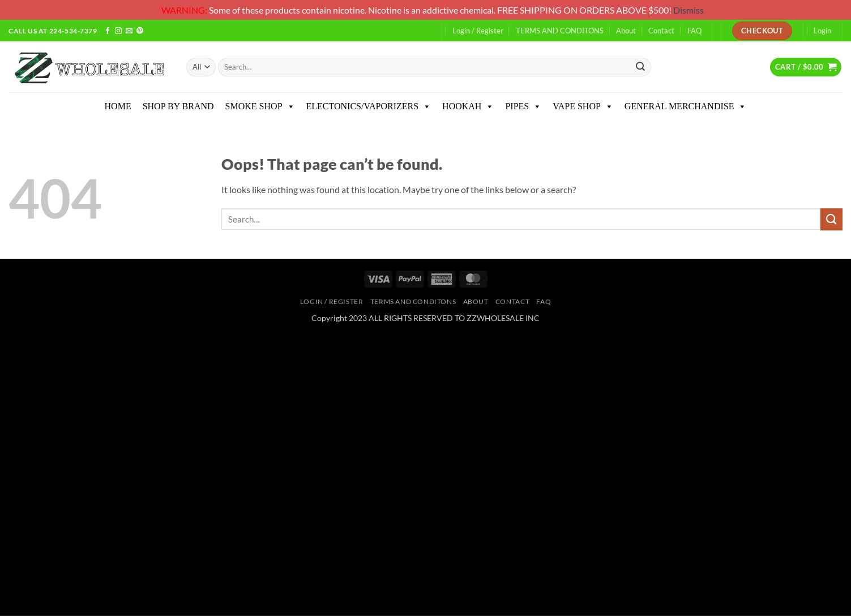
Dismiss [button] (689, 10)
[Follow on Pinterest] (140, 31)
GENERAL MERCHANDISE (686, 106)
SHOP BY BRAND (178, 106)
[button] (806, 67)
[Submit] (641, 67)
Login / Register (478, 31)
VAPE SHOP (583, 106)
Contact (661, 31)
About (626, 31)
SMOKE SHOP (260, 106)
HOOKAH (468, 106)
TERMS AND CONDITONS (560, 31)
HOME (118, 106)
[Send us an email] (129, 31)
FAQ (694, 31)
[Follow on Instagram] (118, 31)
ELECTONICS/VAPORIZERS (369, 106)
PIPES (523, 106)
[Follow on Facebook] (108, 31)
